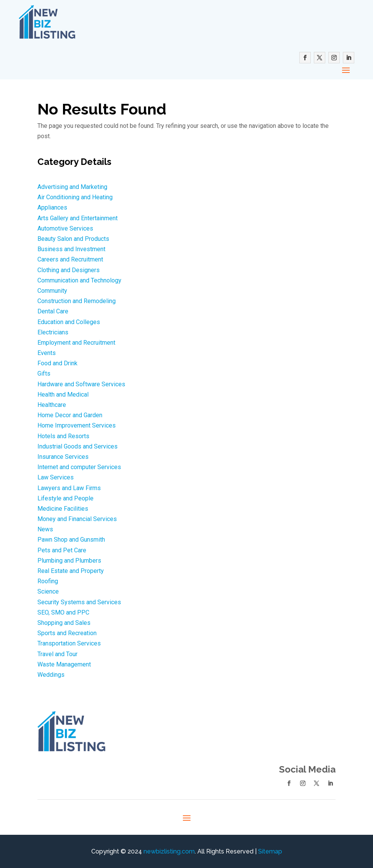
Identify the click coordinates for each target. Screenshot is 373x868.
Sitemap (270, 851)
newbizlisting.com (169, 851)
